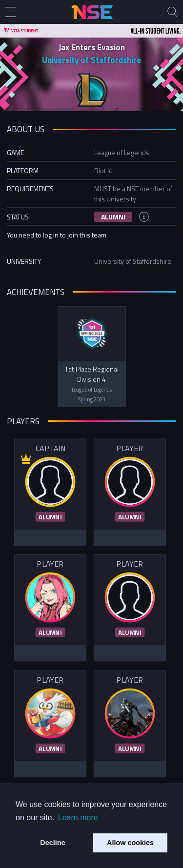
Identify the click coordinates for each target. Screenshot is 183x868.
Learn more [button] (78, 818)
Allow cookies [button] (130, 843)
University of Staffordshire (91, 60)
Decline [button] (52, 843)
